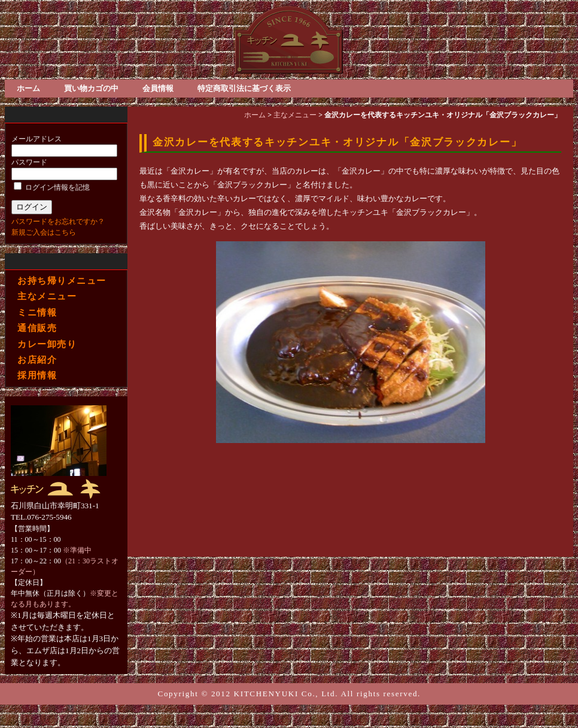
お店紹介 (37, 359)
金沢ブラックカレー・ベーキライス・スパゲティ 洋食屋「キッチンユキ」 (289, 40)
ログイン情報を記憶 (52, 187)
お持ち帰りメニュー (62, 281)
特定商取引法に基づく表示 (244, 88)
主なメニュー (47, 296)
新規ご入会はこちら (44, 232)
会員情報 (158, 88)
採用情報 (37, 375)
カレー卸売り (47, 344)
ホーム (28, 88)
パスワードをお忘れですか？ (58, 222)
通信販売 (37, 327)
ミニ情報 (37, 312)
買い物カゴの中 (91, 88)
